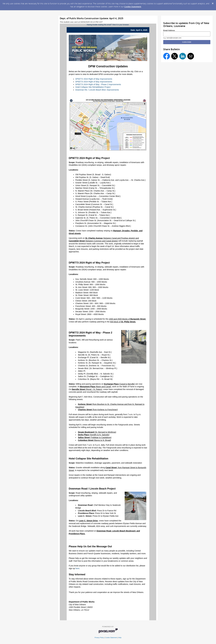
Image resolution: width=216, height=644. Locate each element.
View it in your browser (121, 25)
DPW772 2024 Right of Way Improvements (94, 79)
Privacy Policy (99, 638)
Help (120, 638)
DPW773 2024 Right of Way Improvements (94, 82)
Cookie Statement (133, 7)
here (77, 568)
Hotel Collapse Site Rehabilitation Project (93, 87)
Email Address (169, 30)
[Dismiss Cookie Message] (213, 3)
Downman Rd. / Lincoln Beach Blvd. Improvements (97, 90)
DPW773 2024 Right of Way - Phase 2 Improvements (98, 84)
